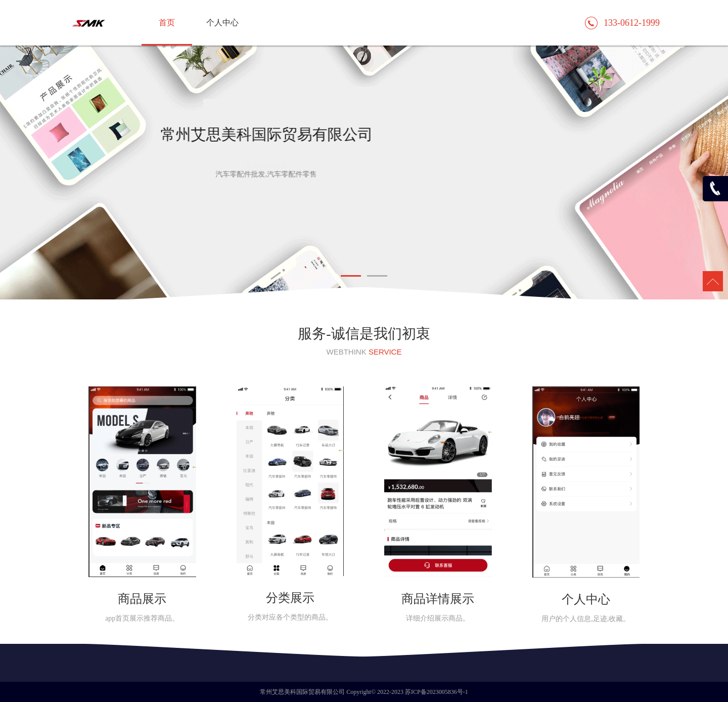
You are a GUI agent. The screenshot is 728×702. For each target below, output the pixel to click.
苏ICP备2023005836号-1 (437, 692)
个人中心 (222, 23)
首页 (167, 23)
